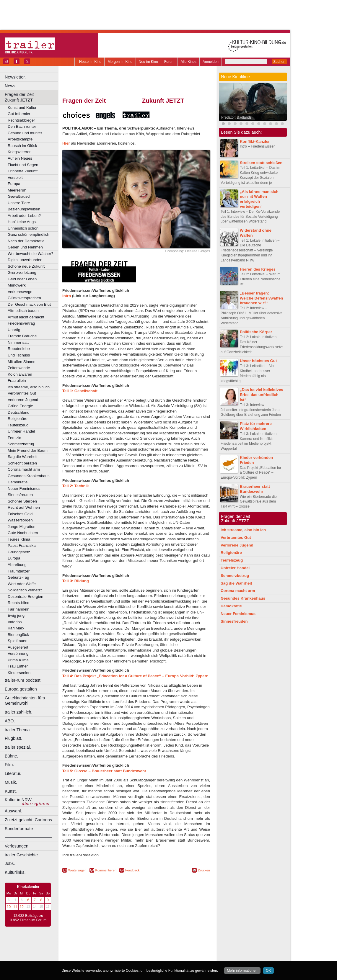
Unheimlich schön (23, 228)
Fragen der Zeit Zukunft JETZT (32, 97)
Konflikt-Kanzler (255, 141)
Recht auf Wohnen (24, 507)
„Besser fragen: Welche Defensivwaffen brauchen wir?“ (261, 298)
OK (268, 971)
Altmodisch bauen (23, 311)
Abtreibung (17, 565)
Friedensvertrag (21, 323)
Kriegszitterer (19, 152)
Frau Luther (18, 666)
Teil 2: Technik (76, 486)
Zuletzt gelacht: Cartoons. (29, 820)
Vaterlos (15, 622)
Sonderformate (19, 829)
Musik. (11, 782)
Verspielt (15, 177)
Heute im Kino (90, 62)
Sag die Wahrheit (23, 457)
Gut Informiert (20, 114)
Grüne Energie (20, 406)
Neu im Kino (148, 62)
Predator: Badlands (236, 117)
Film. (9, 765)
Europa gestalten (21, 689)
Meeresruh (17, 190)
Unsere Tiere (19, 203)
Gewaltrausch (20, 196)
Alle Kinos (189, 62)
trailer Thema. (18, 730)
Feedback (132, 870)
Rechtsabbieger (21, 120)
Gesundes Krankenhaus (29, 476)
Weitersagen (77, 870)
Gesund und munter (25, 133)
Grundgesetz (19, 552)
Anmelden (211, 62)
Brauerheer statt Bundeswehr (255, 489)
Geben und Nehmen (25, 247)
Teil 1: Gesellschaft (80, 391)
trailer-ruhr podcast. (23, 680)
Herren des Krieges (258, 269)
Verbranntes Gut (22, 393)
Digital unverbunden (25, 260)
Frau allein (17, 381)
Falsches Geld (20, 514)
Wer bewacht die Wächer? (30, 254)
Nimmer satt (18, 342)
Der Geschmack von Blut (29, 304)
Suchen (279, 62)
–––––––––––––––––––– (28, 837)
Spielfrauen (18, 641)
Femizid (14, 438)
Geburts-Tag (18, 577)
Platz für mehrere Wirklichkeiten (256, 426)
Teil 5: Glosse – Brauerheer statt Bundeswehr (104, 771)
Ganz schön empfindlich (29, 234)
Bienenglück (18, 635)
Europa (14, 184)
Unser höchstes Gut (258, 361)
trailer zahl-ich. (19, 712)
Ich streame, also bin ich (29, 387)
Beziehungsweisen (24, 209)
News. (11, 86)
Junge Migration (22, 527)
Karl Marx (16, 628)
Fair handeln (18, 609)
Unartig (14, 330)
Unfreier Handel (21, 431)
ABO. (10, 721)
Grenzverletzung (22, 273)
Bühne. (12, 756)
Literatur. (13, 773)
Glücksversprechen (24, 298)
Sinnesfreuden (20, 495)
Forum (169, 62)
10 (9, 907)
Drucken (204, 870)
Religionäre (18, 419)
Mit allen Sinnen (22, 362)
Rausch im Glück (22, 146)
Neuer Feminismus (24, 489)
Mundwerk (17, 285)
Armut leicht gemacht (26, 317)
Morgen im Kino (120, 62)
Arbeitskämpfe (20, 139)
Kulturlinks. (15, 872)
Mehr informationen (242, 971)
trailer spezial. (18, 747)
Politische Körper (256, 332)
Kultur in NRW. (19, 800)
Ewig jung (16, 615)
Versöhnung (18, 653)
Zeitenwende (19, 368)
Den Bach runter (22, 126)
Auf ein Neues (20, 158)
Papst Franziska (22, 545)
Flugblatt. (13, 738)
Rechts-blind (18, 603)
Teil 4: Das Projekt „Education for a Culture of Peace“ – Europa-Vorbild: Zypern (135, 676)
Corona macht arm (24, 469)
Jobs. (10, 863)
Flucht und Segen (23, 165)
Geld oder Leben (22, 279)
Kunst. (11, 791)
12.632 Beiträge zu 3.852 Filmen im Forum (28, 918)
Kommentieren (106, 870)
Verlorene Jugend (23, 400)
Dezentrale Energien (25, 597)
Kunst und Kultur (22, 108)
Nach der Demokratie (26, 241)
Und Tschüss (19, 355)
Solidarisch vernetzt (25, 590)
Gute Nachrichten (23, 533)
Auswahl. (13, 811)
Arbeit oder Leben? (24, 216)
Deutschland (18, 412)
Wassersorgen (20, 520)
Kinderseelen (19, 673)
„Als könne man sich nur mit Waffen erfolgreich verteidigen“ (259, 199)
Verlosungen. (17, 846)
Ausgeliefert (18, 647)
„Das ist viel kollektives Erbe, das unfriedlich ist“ (262, 395)
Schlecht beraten (22, 463)
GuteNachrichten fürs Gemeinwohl (25, 701)
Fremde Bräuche (22, 336)
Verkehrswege (20, 292)
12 (22, 907)
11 (15, 907)
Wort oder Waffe (22, 584)
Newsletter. (15, 77)
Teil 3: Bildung (76, 581)
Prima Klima (18, 660)
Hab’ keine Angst (22, 222)
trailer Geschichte (21, 855)
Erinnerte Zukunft (23, 171)
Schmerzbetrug (21, 444)
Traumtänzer (19, 571)
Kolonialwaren (20, 374)
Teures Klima (19, 539)
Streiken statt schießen (261, 163)
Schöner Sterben (22, 501)
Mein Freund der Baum (28, 450)
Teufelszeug (18, 425)
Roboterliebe (19, 349)
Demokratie (18, 482)
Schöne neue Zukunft (26, 266)
